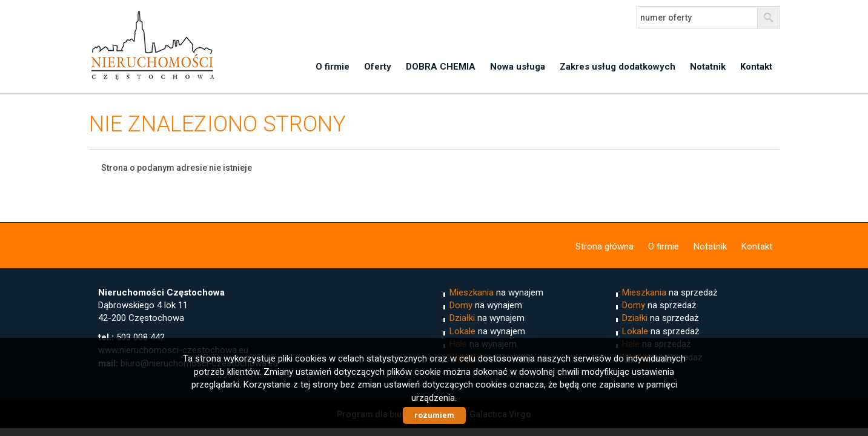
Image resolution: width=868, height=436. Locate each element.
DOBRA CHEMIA (441, 67)
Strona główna (605, 246)
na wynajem (496, 292)
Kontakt (756, 67)
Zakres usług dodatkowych (618, 67)
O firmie (333, 67)
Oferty (378, 67)
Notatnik (708, 67)
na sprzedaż (670, 292)
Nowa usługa (518, 67)
